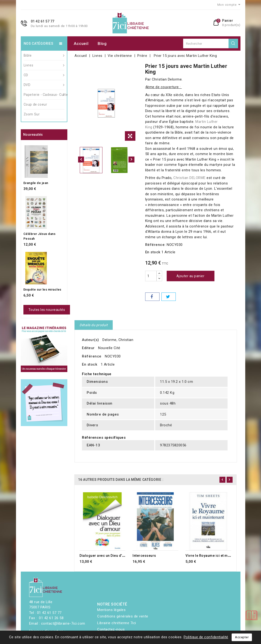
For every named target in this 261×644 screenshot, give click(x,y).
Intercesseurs (144, 556)
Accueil (81, 43)
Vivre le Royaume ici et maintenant (214, 556)
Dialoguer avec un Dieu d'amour (106, 556)
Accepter (242, 637)
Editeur (88, 348)
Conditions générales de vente (123, 616)
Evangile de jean (36, 183)
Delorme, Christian (118, 340)
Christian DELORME (190, 178)
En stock (153, 252)
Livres (44, 65)
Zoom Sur (32, 114)
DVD (44, 85)
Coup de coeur (35, 104)
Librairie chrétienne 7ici (117, 623)
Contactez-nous (111, 629)
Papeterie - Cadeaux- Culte (44, 95)
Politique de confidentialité (206, 637)
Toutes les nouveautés (47, 310)
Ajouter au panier (191, 276)
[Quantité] (151, 276)
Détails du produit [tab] (94, 325)
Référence (92, 356)
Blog (102, 43)
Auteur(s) (91, 340)
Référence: (155, 245)
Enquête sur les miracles (42, 290)
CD (44, 75)
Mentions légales (111, 610)
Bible (44, 55)
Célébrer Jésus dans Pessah (40, 236)
